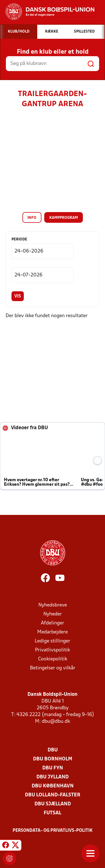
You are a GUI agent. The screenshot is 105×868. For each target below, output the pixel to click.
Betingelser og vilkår (53, 668)
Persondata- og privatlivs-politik (53, 831)
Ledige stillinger (53, 641)
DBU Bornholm (53, 759)
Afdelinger (53, 623)
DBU (53, 750)
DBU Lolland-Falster (53, 795)
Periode (19, 239)
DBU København (53, 786)
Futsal (53, 813)
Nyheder (53, 614)
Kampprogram (64, 218)
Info (32, 218)
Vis (18, 296)
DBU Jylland (53, 777)
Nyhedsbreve (53, 605)
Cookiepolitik (53, 659)
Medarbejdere (53, 632)
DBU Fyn (53, 768)
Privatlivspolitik (53, 650)
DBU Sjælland (53, 804)
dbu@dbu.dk (56, 722)
